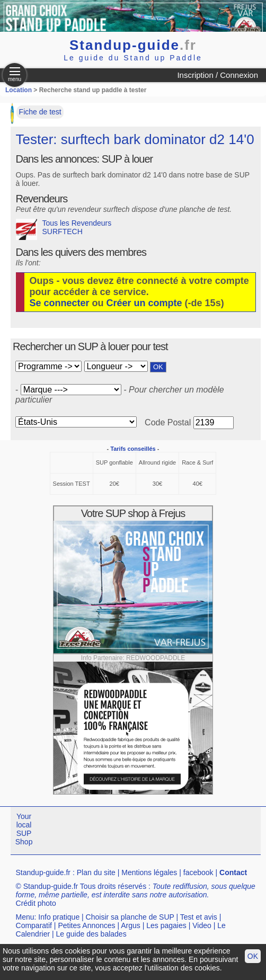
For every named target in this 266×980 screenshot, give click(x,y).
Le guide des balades (91, 934)
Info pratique (59, 917)
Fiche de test (40, 112)
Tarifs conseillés (133, 449)
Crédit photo (36, 903)
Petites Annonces (86, 925)
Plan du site (96, 872)
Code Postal (168, 422)
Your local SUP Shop (24, 829)
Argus (131, 925)
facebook (198, 872)
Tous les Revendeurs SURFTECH (64, 229)
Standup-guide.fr (43, 872)
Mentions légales (149, 872)
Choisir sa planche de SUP (130, 917)
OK (253, 956)
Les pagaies (166, 925)
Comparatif (34, 925)
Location (19, 90)
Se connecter (60, 303)
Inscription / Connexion (218, 75)
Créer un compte (144, 303)
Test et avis (199, 917)
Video (202, 925)
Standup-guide (133, 45)
